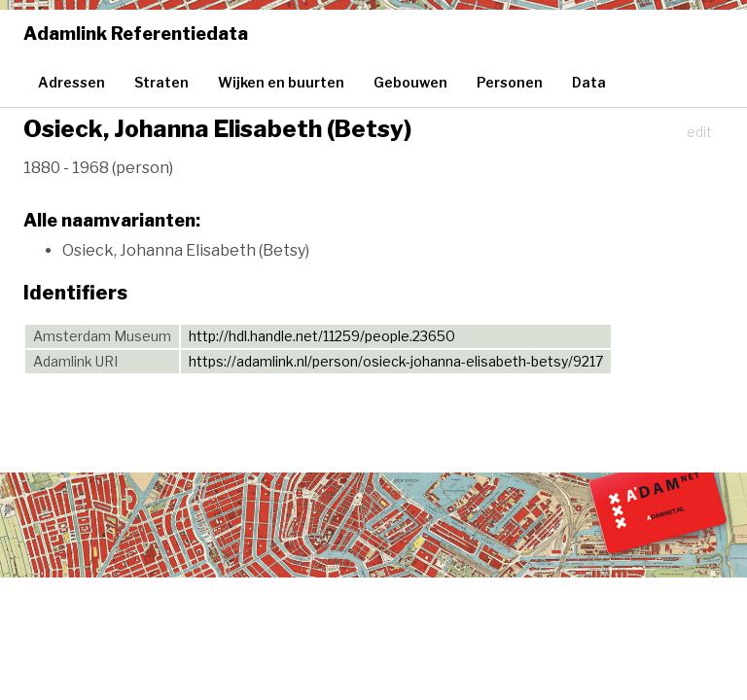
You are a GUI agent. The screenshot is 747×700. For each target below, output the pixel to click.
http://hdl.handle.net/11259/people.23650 (322, 336)
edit (699, 132)
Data (589, 82)
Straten (161, 82)
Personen (510, 82)
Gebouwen (410, 82)
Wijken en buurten (281, 82)
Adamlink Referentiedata (136, 34)
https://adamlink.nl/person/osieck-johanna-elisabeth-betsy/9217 (396, 361)
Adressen (71, 82)
